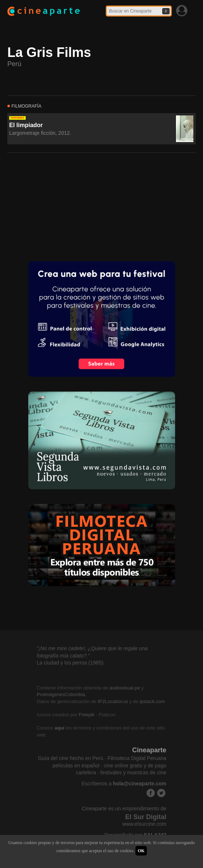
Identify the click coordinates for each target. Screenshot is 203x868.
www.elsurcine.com (144, 824)
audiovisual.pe (125, 688)
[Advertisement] (62, 206)
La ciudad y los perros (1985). (71, 663)
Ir (166, 11)
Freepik (86, 715)
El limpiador (26, 125)
